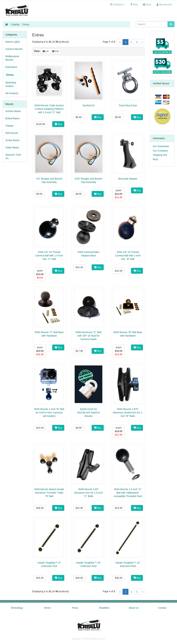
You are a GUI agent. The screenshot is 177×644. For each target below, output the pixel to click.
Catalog (15, 24)
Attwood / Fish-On (13, 156)
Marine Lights (13, 42)
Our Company (160, 151)
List (46, 51)
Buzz (155, 159)
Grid (55, 51)
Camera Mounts (14, 49)
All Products (12, 93)
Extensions (11, 67)
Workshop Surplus (11, 84)
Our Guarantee (161, 146)
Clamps (9, 126)
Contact (162, 608)
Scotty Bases (12, 140)
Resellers (104, 608)
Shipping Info (160, 155)
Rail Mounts (12, 133)
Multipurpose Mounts (12, 58)
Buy (58, 124)
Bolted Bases (13, 118)
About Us (134, 608)
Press (75, 608)
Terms (47, 608)
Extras (26, 24)
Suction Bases (13, 111)
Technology (17, 608)
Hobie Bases (12, 147)
